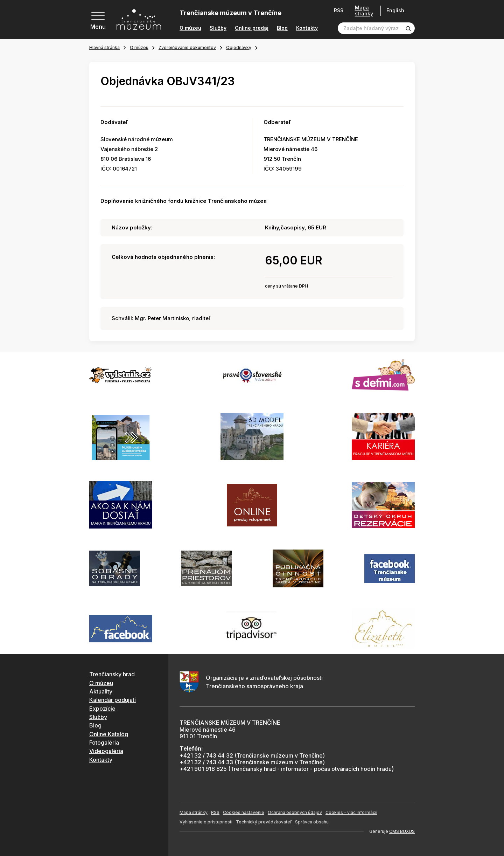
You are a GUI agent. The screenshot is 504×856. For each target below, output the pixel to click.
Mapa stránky (364, 11)
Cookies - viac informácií (351, 812)
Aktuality (101, 691)
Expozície (102, 709)
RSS (339, 11)
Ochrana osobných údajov (295, 812)
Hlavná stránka (104, 47)
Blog (282, 28)
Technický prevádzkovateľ (264, 822)
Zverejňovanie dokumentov (187, 47)
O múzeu (190, 28)
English (395, 11)
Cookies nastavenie (244, 812)
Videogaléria (106, 751)
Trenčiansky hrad (112, 674)
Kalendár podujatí (113, 700)
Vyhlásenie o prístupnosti (206, 822)
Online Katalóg (109, 734)
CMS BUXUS (402, 831)
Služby (218, 28)
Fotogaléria (104, 743)
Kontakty (307, 28)
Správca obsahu (312, 822)
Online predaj (252, 28)
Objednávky (239, 47)
